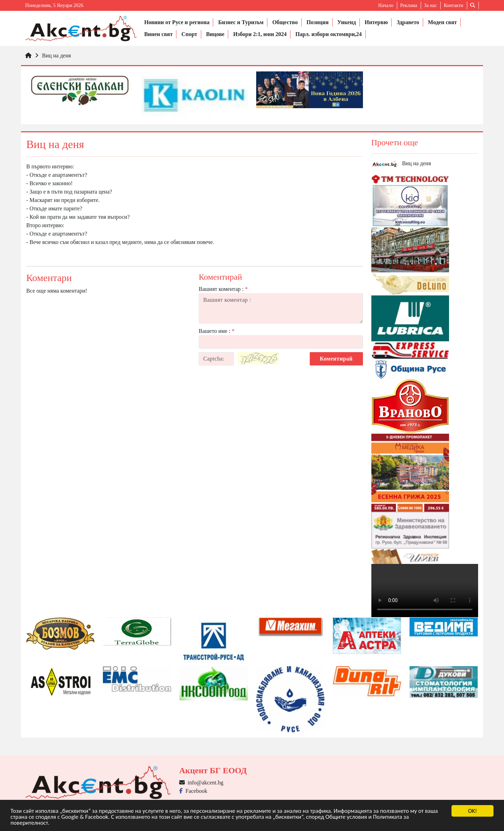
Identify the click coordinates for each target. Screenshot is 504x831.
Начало (386, 5)
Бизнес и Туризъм (241, 22)
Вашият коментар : (223, 289)
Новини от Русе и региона (177, 22)
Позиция (318, 22)
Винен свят (158, 34)
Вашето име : (217, 331)
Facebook (193, 791)
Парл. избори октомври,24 (329, 34)
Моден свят (443, 22)
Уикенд (347, 22)
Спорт (189, 34)
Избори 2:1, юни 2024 (260, 34)
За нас (430, 5)
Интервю (376, 22)
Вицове (215, 34)
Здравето (408, 22)
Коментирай (336, 359)
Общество (285, 22)
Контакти (454, 5)
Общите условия (346, 817)
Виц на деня (57, 55)
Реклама (409, 5)
